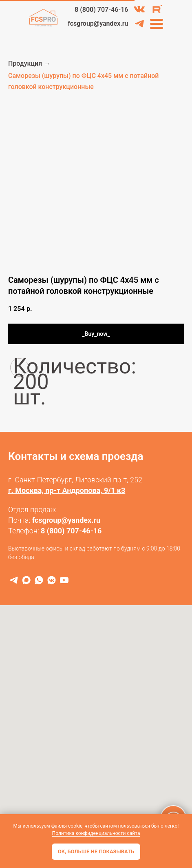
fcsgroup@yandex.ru (66, 520)
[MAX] (26, 580)
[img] (139, 9)
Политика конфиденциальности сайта (96, 833)
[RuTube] (64, 580)
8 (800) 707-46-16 (71, 531)
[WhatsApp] (39, 580)
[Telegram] (14, 580)
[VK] (52, 580)
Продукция (25, 63)
